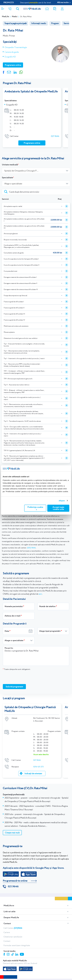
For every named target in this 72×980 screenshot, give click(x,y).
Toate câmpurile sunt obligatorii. (17, 669)
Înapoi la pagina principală (15, 23)
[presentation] (21, 677)
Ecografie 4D (10, 57)
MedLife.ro (9, 905)
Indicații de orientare (33, 773)
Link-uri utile (9, 911)
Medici (15, 17)
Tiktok (13, 954)
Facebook (5, 954)
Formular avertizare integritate (17, 945)
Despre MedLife (11, 917)
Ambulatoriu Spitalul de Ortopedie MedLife (31, 92)
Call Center (13, 928)
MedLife (5, 17)
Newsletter (47, 9)
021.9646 (13, 886)
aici (40, 594)
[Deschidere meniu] (3, 8)
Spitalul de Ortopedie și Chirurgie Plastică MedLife (30, 709)
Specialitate (7, 178)
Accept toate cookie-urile (58, 508)
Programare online (69, 9)
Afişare (62, 501)
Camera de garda (12, 52)
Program (55, 23)
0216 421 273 (38, 767)
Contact (7, 923)
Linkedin (17, 954)
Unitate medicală (10, 165)
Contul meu (62, 9)
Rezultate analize (55, 9)
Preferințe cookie (35, 508)
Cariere (7, 932)
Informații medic (39, 23)
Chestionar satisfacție (13, 936)
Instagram (8, 954)
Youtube (22, 954)
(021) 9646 (31, 548)
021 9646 (55, 136)
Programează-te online (15, 880)
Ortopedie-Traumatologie (16, 47)
